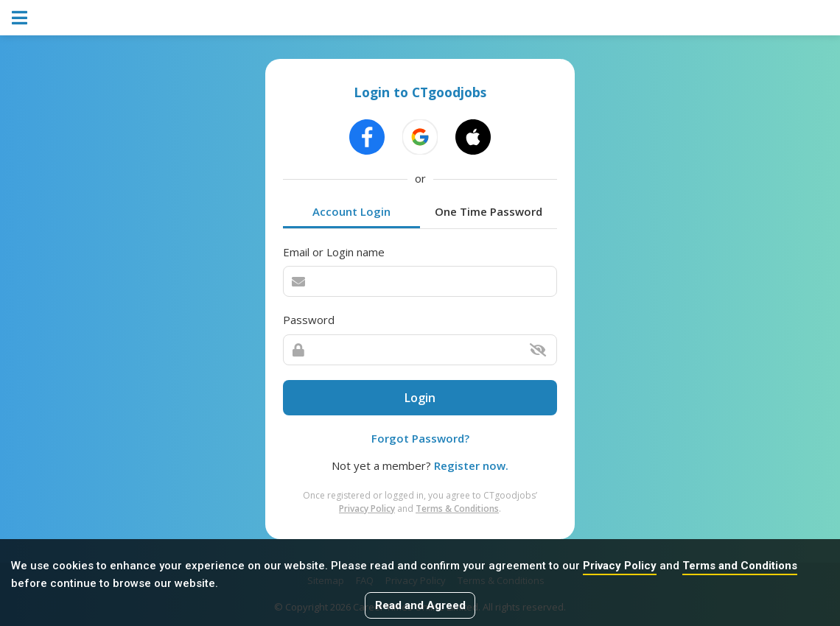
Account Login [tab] (351, 211)
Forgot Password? (420, 438)
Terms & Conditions (457, 509)
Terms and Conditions (740, 566)
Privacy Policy (620, 566)
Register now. (471, 465)
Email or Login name (334, 252)
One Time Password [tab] (489, 211)
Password (309, 320)
